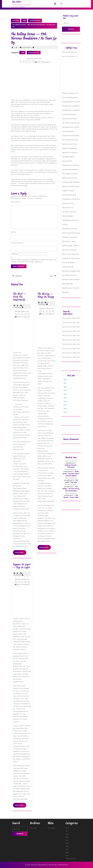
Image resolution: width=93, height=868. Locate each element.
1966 (24, 20)
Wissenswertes (35, 20)
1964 (65, 394)
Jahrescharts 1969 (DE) (71, 357)
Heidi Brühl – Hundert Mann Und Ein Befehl (71, 474)
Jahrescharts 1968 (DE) (71, 353)
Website (14, 254)
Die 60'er (16, 20)
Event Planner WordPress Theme (40, 865)
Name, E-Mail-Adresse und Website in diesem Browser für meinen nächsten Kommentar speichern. (34, 261)
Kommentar (16, 202)
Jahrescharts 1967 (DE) (71, 348)
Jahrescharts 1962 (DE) (71, 327)
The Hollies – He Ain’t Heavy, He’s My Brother (71, 489)
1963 (65, 390)
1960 (65, 380)
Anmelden (51, 828)
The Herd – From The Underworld (19, 297)
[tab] (55, 4)
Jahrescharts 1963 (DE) (71, 331)
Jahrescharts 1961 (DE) (71, 323)
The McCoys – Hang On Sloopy (46, 295)
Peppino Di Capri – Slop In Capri (22, 566)
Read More (21, 553)
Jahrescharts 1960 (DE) (71, 318)
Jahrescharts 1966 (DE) (71, 344)
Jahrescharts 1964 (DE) (71, 336)
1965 (65, 398)
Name (14, 232)
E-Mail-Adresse (17, 243)
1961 (65, 383)
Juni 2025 (33, 828)
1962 (65, 387)
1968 (65, 409)
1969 (65, 412)
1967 (65, 405)
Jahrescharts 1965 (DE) (71, 340)
